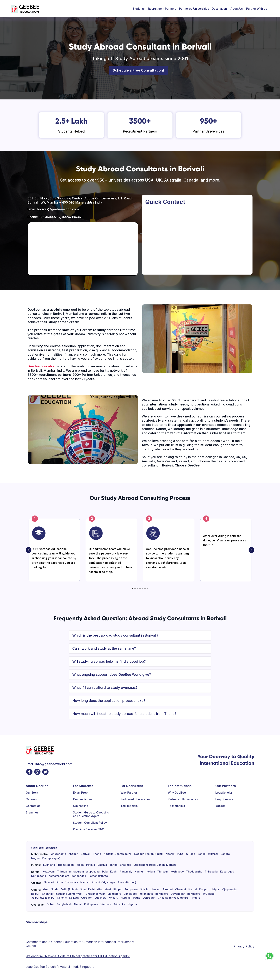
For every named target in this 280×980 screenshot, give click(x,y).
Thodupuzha (194, 872)
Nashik (170, 854)
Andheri (73, 854)
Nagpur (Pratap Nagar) (148, 854)
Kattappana (39, 876)
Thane (97, 854)
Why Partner (129, 793)
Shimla (144, 889)
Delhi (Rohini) (69, 889)
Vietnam (106, 904)
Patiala (91, 865)
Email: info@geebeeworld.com (49, 764)
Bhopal (118, 889)
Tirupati (168, 889)
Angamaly (126, 872)
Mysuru (113, 898)
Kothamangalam (59, 876)
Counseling (81, 806)
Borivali (86, 854)
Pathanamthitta (98, 876)
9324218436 (71, 217)
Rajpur (35, 894)
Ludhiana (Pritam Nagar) (59, 865)
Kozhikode (177, 872)
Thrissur (163, 872)
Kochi (114, 872)
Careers (31, 799)
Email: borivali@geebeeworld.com (53, 209)
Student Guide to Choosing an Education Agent (91, 814)
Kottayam (49, 872)
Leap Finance (224, 799)
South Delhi (87, 889)
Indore (196, 898)
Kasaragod (227, 872)
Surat (60, 883)
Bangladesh (64, 904)
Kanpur (204, 889)
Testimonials (129, 806)
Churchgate (58, 854)
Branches (32, 812)
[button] (139, 9)
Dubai (50, 904)
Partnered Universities (194, 9)
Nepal (78, 904)
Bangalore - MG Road (201, 894)
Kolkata (74, 898)
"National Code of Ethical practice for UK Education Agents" (87, 956)
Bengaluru (131, 889)
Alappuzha (93, 872)
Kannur (139, 872)
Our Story (32, 793)
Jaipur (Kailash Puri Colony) (49, 898)
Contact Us (33, 806)
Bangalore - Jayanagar (170, 894)
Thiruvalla (211, 872)
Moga (80, 865)
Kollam (151, 872)
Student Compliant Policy (90, 823)
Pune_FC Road (186, 854)
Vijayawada (229, 889)
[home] (25, 9)
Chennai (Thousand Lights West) (63, 894)
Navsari (49, 883)
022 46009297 (49, 217)
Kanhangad (79, 876)
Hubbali (126, 898)
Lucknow (101, 898)
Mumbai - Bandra (219, 854)
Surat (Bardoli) (127, 883)
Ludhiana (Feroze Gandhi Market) (155, 865)
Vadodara (72, 883)
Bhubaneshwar (95, 894)
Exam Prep (80, 793)
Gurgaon (87, 898)
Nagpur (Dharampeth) (117, 854)
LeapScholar (224, 793)
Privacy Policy (244, 946)
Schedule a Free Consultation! (138, 70)
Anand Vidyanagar (104, 883)
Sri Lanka (119, 904)
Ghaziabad (104, 889)
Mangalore (114, 894)
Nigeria (132, 904)
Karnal (193, 889)
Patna (137, 898)
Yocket (220, 806)
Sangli (202, 854)
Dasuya (102, 865)
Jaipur (215, 889)
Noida (55, 889)
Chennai (181, 889)
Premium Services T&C (89, 829)
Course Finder (83, 799)
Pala (105, 872)
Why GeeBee (177, 793)
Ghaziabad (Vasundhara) (174, 898)
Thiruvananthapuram (70, 872)
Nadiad (85, 883)
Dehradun (149, 898)
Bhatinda (126, 865)
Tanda (113, 865)
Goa (46, 889)
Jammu (156, 889)
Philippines (91, 904)
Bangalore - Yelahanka (138, 894)
